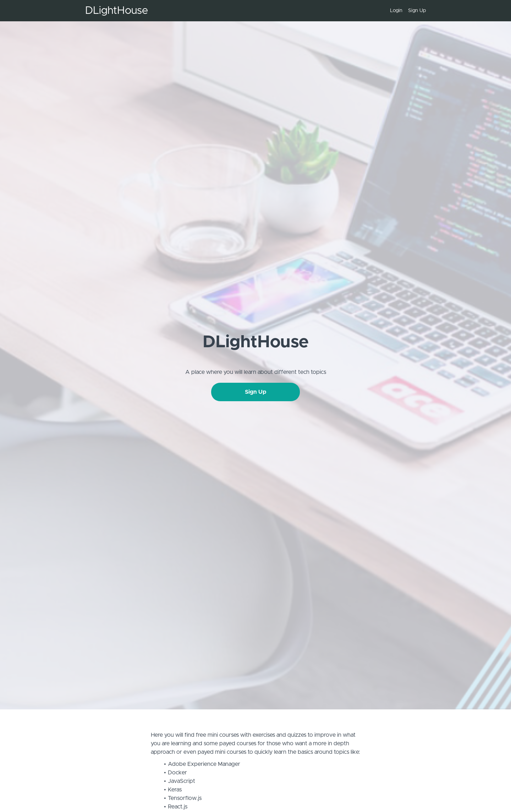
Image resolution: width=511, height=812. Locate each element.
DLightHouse (117, 11)
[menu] (405, 11)
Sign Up (417, 11)
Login (396, 11)
